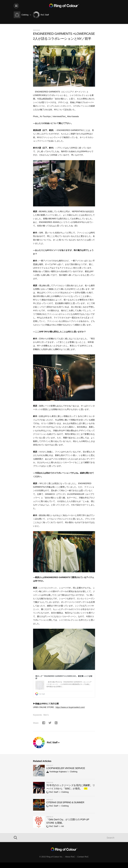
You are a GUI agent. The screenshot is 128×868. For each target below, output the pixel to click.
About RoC (70, 857)
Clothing (74, 772)
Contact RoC (83, 857)
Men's (46, 715)
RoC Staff (52, 792)
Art (63, 826)
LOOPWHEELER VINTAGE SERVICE (66, 768)
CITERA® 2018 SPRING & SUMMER (65, 802)
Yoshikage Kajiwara (56, 772)
